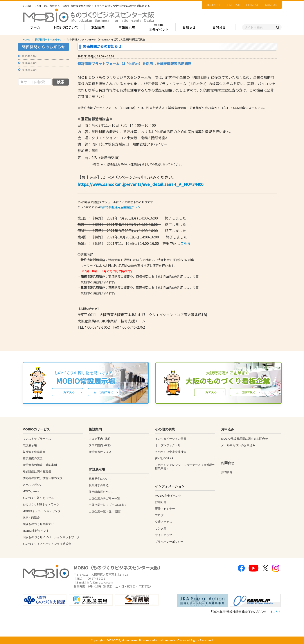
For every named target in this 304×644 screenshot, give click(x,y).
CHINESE (253, 5)
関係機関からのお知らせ (48, 39)
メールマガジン (33, 485)
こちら (185, 243)
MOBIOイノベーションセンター (43, 511)
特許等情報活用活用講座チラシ (120, 207)
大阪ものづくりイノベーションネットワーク (51, 537)
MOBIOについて (66, 27)
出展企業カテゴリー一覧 (104, 499)
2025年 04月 (29, 56)
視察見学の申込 (99, 485)
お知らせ (189, 27)
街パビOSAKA (164, 458)
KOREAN (271, 5)
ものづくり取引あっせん (38, 498)
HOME (26, 39)
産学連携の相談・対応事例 (40, 465)
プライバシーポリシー (169, 542)
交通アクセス (164, 522)
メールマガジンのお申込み (238, 445)
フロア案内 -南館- (100, 445)
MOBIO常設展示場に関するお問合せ (244, 439)
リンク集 (161, 528)
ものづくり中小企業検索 (171, 452)
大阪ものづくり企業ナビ (38, 524)
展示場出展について (102, 492)
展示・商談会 (31, 517)
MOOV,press (31, 491)
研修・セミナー (165, 509)
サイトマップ (164, 535)
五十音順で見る (103, 392)
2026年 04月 (29, 63)
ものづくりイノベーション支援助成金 (47, 544)
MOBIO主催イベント (159, 27)
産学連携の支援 (33, 458)
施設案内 (98, 27)
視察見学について (100, 479)
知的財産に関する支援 (37, 471)
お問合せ (219, 27)
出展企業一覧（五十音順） (106, 511)
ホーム (35, 27)
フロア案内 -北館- (100, 439)
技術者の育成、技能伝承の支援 (43, 478)
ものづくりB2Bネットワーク (41, 504)
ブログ (159, 515)
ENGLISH (234, 5)
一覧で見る (68, 392)
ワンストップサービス (37, 439)
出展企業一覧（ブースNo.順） (108, 505)
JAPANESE (214, 5)
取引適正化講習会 (34, 452)
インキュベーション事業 (171, 439)
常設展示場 (127, 27)
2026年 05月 (29, 70)
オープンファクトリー (169, 445)
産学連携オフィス (100, 452)
